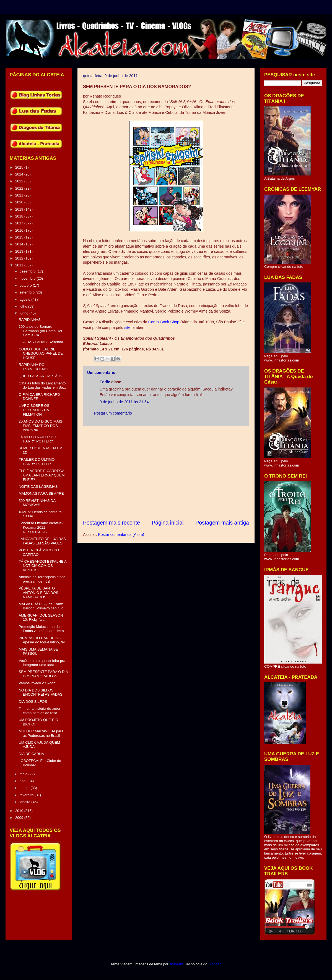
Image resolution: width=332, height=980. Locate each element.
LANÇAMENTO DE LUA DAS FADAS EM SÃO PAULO (42, 541)
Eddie (105, 382)
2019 (20, 209)
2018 (20, 216)
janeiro (26, 802)
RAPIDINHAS (29, 320)
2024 (20, 174)
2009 (20, 818)
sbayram (176, 964)
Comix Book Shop (164, 322)
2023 (20, 181)
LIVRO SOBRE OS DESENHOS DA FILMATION (34, 410)
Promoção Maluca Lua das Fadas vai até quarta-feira (41, 629)
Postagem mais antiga (222, 523)
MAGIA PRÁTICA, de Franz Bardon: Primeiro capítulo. (41, 606)
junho (24, 313)
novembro (28, 278)
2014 (20, 244)
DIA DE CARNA (31, 754)
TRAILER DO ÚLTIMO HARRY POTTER (37, 462)
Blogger (214, 964)
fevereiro (27, 795)
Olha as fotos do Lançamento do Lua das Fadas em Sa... (42, 385)
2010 (20, 811)
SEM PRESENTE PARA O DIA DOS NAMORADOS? (43, 674)
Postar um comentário (113, 413)
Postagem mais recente (111, 523)
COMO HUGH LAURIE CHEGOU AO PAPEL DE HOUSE (41, 353)
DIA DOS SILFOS (33, 702)
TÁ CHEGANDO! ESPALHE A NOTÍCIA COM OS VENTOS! (42, 566)
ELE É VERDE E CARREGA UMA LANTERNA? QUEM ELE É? (41, 475)
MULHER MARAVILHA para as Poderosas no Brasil (41, 733)
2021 (20, 195)
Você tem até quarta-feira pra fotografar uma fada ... (42, 663)
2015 (20, 237)
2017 (20, 223)
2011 (20, 265)
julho (24, 306)
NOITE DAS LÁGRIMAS (38, 487)
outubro (26, 285)
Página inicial (168, 523)
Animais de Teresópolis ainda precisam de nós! (42, 579)
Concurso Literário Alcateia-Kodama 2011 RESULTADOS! (41, 527)
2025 (20, 167)
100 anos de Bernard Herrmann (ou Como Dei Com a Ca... (40, 331)
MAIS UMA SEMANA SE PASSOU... (38, 652)
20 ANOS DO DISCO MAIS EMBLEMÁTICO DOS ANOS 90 (40, 426)
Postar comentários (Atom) (121, 534)
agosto (26, 299)
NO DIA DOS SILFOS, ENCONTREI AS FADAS (40, 692)
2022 (20, 188)
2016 (20, 230)
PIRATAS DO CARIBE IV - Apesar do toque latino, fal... (43, 640)
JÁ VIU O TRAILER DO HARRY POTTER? (37, 439)
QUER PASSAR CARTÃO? (40, 376)
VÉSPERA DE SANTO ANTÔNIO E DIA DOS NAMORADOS (38, 593)
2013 (20, 251)
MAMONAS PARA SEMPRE (41, 493)
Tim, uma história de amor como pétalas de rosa (39, 711)
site (127, 327)
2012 (20, 258)
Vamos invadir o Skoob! (37, 683)
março (25, 788)
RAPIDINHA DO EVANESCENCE (34, 367)
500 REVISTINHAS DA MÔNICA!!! (37, 503)
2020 (20, 202)
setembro (28, 292)
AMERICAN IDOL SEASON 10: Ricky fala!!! (41, 618)
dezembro (28, 271)
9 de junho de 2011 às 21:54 (124, 402)
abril (24, 781)
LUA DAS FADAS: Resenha (41, 342)
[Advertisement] (166, 473)
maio (24, 774)
